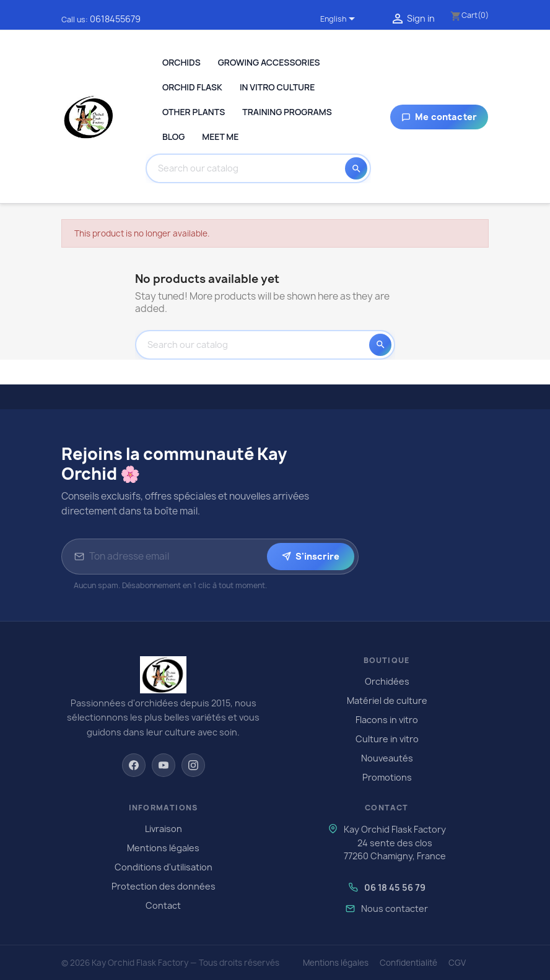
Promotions (387, 777)
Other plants (194, 112)
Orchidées (387, 681)
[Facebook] (134, 765)
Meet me (220, 137)
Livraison (164, 829)
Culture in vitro (387, 739)
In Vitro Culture (277, 87)
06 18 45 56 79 (395, 887)
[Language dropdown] (340, 20)
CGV (457, 963)
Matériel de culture (387, 700)
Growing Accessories (269, 62)
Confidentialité (408, 963)
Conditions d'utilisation (164, 867)
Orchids (181, 62)
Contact (163, 905)
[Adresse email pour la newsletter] (176, 557)
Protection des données (164, 886)
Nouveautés (387, 758)
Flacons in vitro (387, 720)
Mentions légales (163, 848)
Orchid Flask (192, 87)
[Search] (249, 168)
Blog (173, 137)
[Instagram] (193, 765)
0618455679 (115, 19)
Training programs (287, 112)
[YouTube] (164, 765)
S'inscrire (311, 556)
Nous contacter (395, 908)
